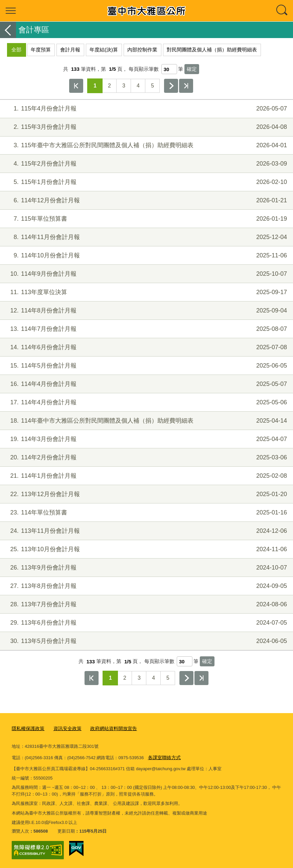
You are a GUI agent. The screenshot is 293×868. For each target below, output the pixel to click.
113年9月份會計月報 (146, 568)
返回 (8, 30)
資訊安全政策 (64, 728)
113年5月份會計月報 (146, 641)
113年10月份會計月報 (146, 549)
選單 (11, 11)
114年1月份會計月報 (146, 476)
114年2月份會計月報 (146, 458)
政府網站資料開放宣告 (108, 728)
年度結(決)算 (104, 50)
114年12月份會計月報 (146, 200)
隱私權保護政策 (27, 728)
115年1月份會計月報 (146, 182)
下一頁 (171, 86)
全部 (16, 50)
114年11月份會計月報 (146, 237)
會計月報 (70, 50)
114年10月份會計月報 (146, 256)
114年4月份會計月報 (146, 384)
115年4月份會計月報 (146, 109)
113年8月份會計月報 (146, 586)
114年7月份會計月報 (146, 329)
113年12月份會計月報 (146, 494)
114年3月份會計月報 (146, 439)
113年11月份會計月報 (146, 531)
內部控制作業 (142, 50)
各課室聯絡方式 (163, 756)
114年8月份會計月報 (146, 311)
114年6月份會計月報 (146, 347)
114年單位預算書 (146, 513)
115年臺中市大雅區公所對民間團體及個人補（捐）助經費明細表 (146, 145)
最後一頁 (186, 86)
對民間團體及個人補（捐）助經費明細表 (212, 50)
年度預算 (41, 50)
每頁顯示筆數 (144, 69)
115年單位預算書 (146, 219)
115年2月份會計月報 (146, 164)
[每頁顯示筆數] (169, 69)
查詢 (282, 11)
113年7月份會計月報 (146, 604)
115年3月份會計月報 (146, 127)
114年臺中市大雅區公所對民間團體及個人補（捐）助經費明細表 (146, 421)
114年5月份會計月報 (146, 366)
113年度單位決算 (146, 292)
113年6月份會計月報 (146, 623)
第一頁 (76, 86)
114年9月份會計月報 (146, 274)
